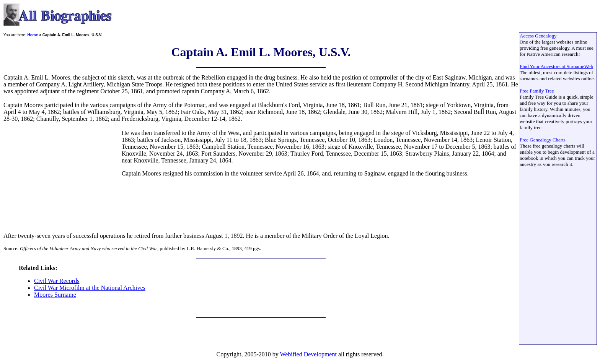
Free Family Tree (537, 91)
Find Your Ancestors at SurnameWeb (556, 66)
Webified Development (308, 354)
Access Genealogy (538, 36)
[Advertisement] (62, 177)
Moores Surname (55, 295)
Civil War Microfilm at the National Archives (90, 288)
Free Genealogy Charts (543, 140)
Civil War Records (57, 281)
